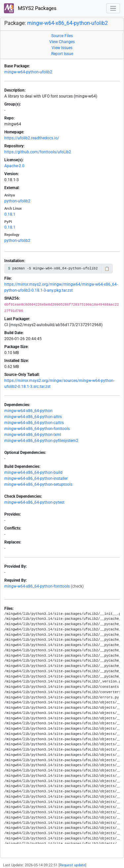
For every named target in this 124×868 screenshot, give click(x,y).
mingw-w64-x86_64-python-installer (36, 478)
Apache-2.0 (14, 166)
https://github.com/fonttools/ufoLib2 (38, 152)
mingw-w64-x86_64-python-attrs (33, 417)
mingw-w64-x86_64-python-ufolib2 (67, 23)
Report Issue (62, 54)
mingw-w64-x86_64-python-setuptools (38, 484)
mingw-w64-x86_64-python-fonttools (37, 429)
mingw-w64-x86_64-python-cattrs (34, 423)
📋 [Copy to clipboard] (107, 269)
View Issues (62, 48)
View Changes (62, 42)
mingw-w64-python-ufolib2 (28, 72)
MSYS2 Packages (30, 8)
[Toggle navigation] (113, 8)
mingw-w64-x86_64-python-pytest (34, 502)
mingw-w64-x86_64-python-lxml (33, 435)
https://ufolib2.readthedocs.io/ (32, 138)
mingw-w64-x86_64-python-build (33, 472)
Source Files (62, 36)
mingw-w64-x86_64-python (28, 411)
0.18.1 (10, 214)
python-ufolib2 (17, 201)
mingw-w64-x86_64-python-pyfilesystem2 (41, 441)
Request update (72, 865)
